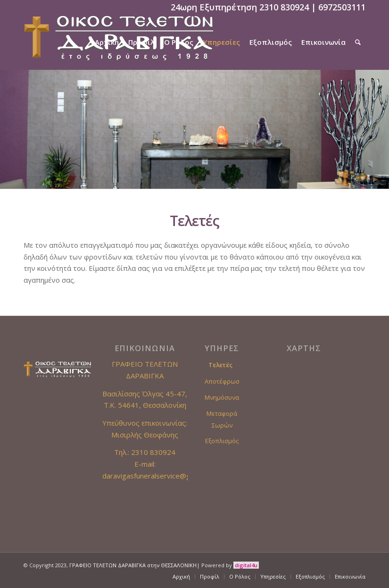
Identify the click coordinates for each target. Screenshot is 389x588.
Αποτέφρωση (222, 381)
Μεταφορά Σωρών (222, 419)
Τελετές (220, 365)
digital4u (246, 565)
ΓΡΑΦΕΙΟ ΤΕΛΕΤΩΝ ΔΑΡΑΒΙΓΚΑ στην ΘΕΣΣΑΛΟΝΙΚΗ (133, 565)
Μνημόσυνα (222, 397)
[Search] (358, 42)
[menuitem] (107, 42)
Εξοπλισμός (222, 441)
